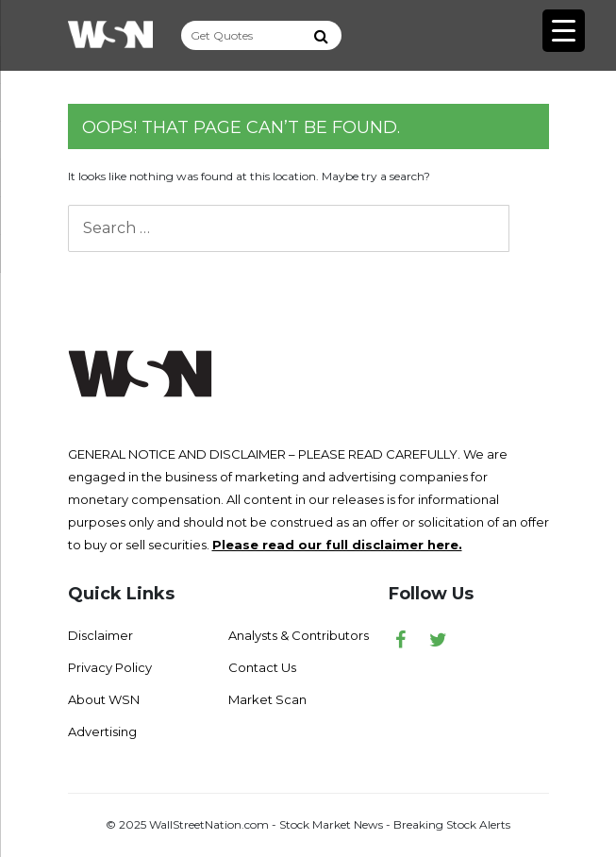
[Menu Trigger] (564, 31)
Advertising (102, 731)
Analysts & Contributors (299, 635)
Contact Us (262, 667)
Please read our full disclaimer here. (337, 545)
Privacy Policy (110, 667)
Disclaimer (100, 635)
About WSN (104, 699)
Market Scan (267, 699)
